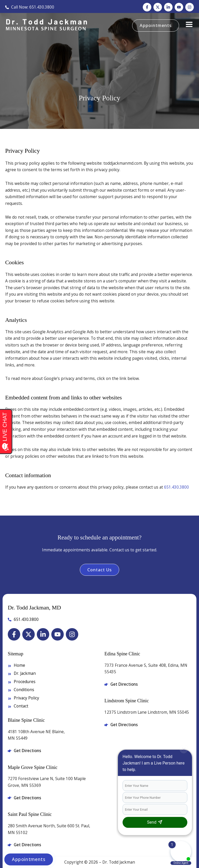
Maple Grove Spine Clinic (33, 767)
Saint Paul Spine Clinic (30, 814)
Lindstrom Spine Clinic (127, 701)
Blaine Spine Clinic (26, 720)
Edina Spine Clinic (122, 654)
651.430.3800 (176, 487)
